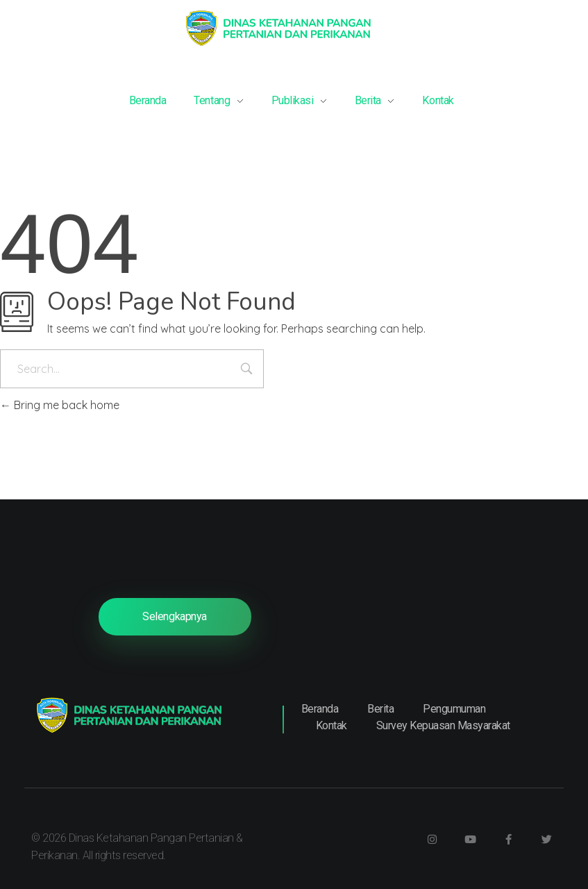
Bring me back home (60, 405)
